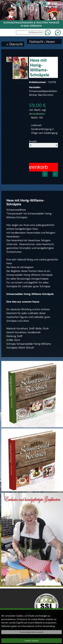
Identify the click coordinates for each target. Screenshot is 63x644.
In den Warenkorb (28, 167)
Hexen (50, 42)
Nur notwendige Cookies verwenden (32, 632)
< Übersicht (15, 44)
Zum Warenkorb (58, 31)
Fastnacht (36, 42)
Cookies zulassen (31, 641)
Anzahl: (33, 141)
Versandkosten (37, 114)
